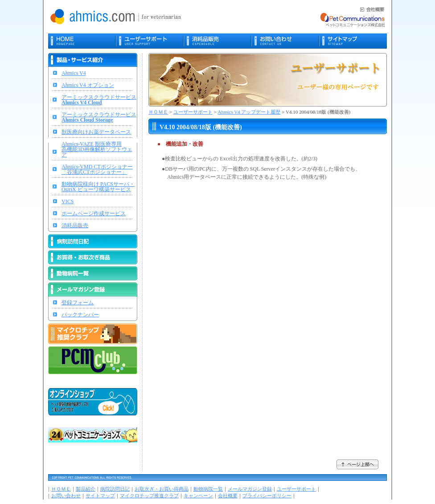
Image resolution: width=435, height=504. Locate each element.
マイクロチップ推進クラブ (149, 496)
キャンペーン (198, 496)
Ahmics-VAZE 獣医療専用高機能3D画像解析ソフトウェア (97, 149)
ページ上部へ (358, 464)
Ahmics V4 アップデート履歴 (249, 112)
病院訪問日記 (115, 489)
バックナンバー (80, 315)
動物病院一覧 (208, 489)
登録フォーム (78, 303)
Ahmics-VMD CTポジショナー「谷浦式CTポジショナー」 (97, 169)
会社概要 (228, 496)
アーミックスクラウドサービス (99, 100)
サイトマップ (100, 496)
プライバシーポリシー (267, 496)
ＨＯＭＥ (158, 112)
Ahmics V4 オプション (88, 85)
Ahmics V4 (74, 73)
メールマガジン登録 (250, 489)
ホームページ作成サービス (94, 213)
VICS (68, 201)
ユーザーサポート (193, 112)
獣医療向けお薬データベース (96, 132)
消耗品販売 (75, 225)
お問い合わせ (66, 496)
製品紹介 (86, 489)
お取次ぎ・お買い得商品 (162, 489)
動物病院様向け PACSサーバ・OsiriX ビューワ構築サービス (98, 187)
